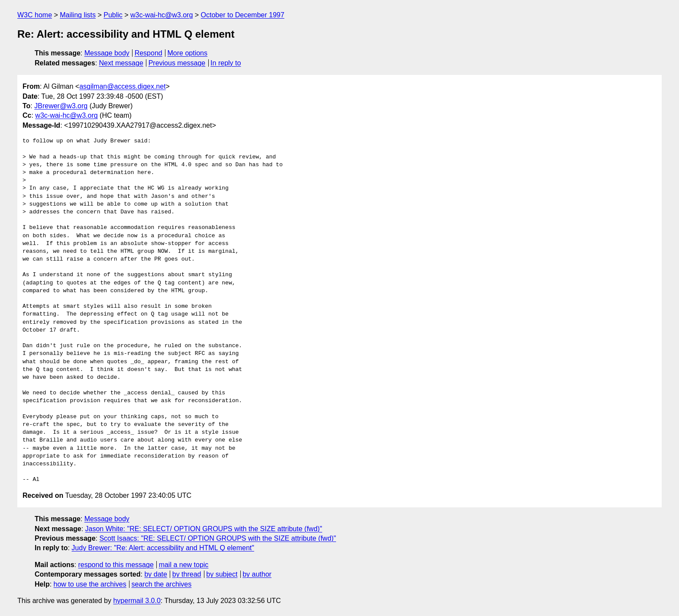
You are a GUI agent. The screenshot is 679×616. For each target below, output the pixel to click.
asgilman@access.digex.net (122, 86)
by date (155, 574)
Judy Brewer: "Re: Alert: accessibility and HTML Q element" (163, 548)
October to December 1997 (243, 15)
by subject (222, 574)
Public (113, 15)
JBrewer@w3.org (61, 106)
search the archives (162, 584)
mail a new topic (184, 565)
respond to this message (116, 565)
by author (257, 574)
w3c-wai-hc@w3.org (162, 15)
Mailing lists (78, 15)
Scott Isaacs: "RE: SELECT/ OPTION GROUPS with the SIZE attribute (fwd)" (218, 538)
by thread (187, 574)
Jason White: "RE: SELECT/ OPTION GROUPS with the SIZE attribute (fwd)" (204, 529)
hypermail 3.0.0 (137, 601)
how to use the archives (90, 584)
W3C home (35, 15)
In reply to (226, 63)
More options (188, 53)
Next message (121, 63)
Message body (107, 53)
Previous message (177, 63)
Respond (149, 53)
